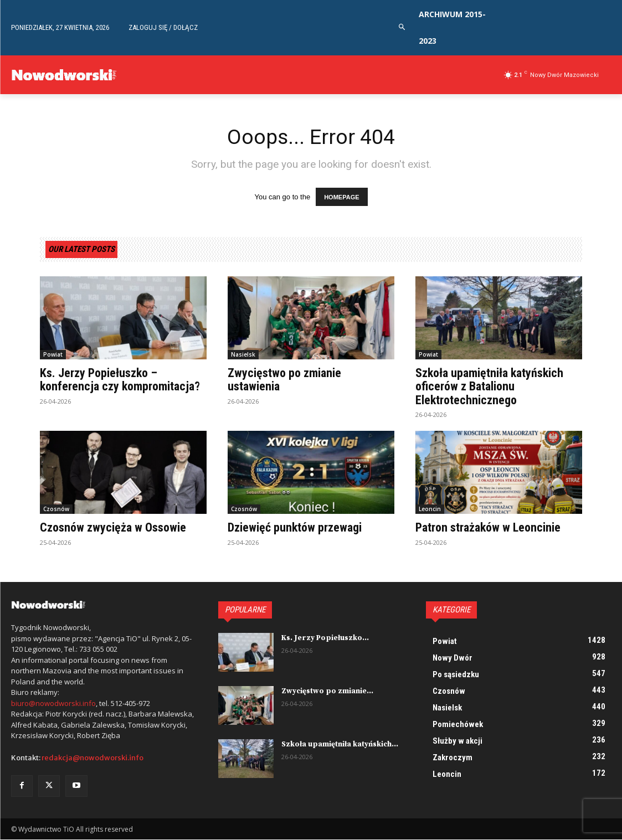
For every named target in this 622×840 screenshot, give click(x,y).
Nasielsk (243, 355)
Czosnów (56, 509)
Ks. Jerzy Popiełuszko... (324, 638)
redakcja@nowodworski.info (92, 758)
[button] (402, 27)
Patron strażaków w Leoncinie (488, 528)
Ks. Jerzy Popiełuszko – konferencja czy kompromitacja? (120, 380)
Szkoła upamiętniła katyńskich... (339, 745)
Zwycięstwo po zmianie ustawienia (284, 380)
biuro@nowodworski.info (53, 703)
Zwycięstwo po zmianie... (326, 692)
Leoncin (430, 509)
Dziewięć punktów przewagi (295, 528)
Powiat (53, 355)
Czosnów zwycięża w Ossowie (113, 528)
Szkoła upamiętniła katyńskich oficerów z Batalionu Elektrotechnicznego (489, 387)
